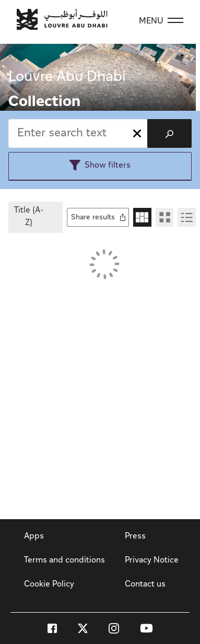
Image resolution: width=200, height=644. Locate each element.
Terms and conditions (64, 561)
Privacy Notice (152, 561)
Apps (34, 537)
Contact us (145, 585)
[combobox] (78, 133)
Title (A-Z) (29, 217)
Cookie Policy (49, 585)
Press (135, 537)
